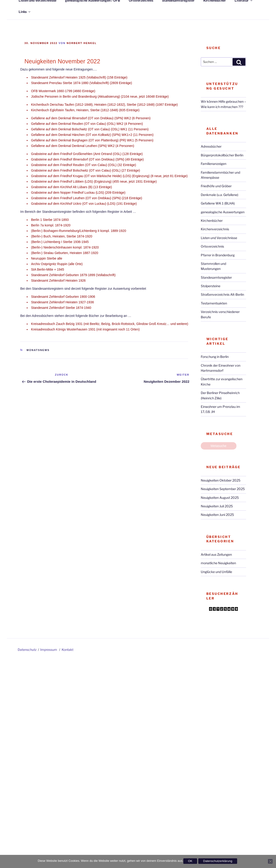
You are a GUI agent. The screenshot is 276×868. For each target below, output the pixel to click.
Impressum (49, 650)
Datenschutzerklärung (218, 861)
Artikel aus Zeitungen (216, 554)
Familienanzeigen (214, 164)
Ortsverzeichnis (212, 246)
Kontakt (68, 650)
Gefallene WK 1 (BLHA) (218, 203)
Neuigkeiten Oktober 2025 (221, 480)
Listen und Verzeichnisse (219, 238)
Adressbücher (211, 146)
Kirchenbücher (212, 221)
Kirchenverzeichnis (215, 229)
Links (25, 12)
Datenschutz (27, 650)
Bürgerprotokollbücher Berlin (222, 155)
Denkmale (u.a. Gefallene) (220, 195)
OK (190, 861)
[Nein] (270, 861)
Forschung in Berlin (215, 357)
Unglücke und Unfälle (216, 572)
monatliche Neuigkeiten (218, 563)
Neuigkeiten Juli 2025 (217, 506)
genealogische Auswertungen (223, 212)
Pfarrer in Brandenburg (218, 255)
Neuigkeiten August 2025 (220, 498)
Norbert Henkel (82, 43)
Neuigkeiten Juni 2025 (217, 515)
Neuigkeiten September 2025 (223, 489)
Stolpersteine (211, 286)
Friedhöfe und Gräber (216, 186)
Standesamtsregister (216, 277)
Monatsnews (38, 350)
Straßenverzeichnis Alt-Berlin (222, 294)
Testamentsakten (214, 303)
